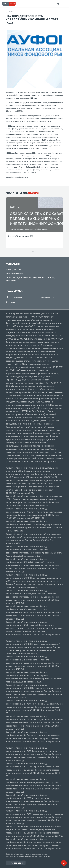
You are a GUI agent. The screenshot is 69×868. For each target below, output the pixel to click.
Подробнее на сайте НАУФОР (17, 177)
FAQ (10, 303)
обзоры (34, 193)
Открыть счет (14, 297)
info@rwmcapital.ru (14, 274)
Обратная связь (46, 297)
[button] (33, 251)
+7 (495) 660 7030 (14, 269)
